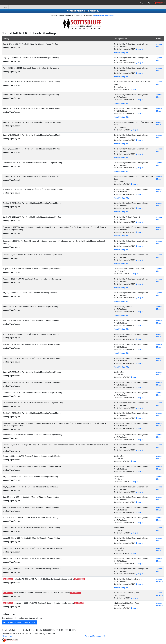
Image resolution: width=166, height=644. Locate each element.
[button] (149, 3)
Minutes (159, 46)
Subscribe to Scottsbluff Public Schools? (19, 622)
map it (139, 49)
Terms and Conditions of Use (95, 636)
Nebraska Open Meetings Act (104, 15)
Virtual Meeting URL (121, 53)
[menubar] (83, 3)
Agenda (159, 44)
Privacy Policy (7, 636)
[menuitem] (141, 3)
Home (4, 7)
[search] (141, 3)
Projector (160, 582)
